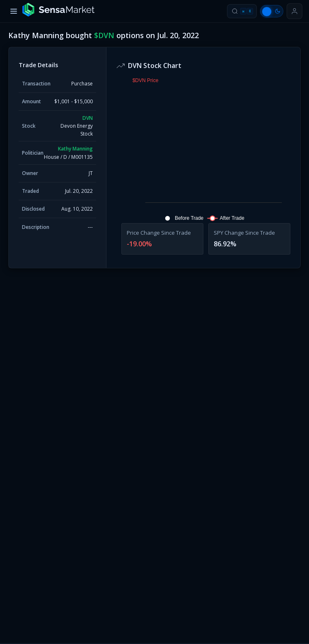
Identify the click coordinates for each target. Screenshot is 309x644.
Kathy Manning (75, 149)
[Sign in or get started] (295, 11)
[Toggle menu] (14, 11)
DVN (88, 118)
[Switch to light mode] (272, 11)
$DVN (104, 35)
